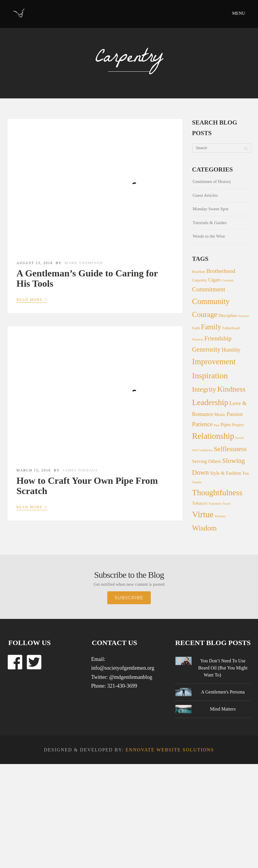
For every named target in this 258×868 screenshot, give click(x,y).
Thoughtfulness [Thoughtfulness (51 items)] (217, 492)
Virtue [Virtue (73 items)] (203, 514)
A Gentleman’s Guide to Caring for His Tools (87, 278)
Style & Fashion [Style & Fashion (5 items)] (225, 473)
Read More (32, 299)
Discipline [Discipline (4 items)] (228, 315)
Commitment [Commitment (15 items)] (209, 289)
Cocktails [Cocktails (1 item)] (228, 280)
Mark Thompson (84, 263)
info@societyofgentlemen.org (123, 668)
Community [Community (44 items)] (211, 301)
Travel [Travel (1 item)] (226, 504)
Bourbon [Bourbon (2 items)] (199, 272)
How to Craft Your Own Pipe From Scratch (87, 486)
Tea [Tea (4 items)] (245, 473)
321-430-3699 (122, 686)
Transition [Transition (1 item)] (215, 504)
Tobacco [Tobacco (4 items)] (200, 503)
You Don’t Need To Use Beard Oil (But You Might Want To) (223, 668)
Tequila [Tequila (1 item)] (197, 482)
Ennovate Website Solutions (170, 750)
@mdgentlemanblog (131, 677)
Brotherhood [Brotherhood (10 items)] (221, 271)
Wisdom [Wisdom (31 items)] (205, 528)
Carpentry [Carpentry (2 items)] (200, 280)
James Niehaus (80, 470)
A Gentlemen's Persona (223, 692)
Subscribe (129, 598)
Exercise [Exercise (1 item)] (243, 316)
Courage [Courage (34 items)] (205, 314)
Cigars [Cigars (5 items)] (215, 280)
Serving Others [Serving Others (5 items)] (207, 461)
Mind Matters (223, 709)
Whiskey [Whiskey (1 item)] (220, 516)
